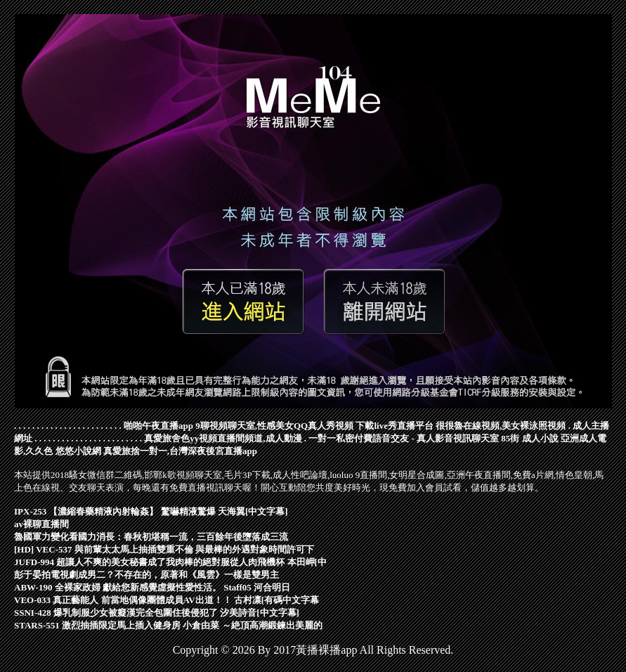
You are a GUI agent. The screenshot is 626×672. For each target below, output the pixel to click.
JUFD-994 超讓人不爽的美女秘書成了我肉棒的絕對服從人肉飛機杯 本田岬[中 (170, 562)
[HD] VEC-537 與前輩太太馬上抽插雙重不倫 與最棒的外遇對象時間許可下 (164, 549)
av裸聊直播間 (41, 524)
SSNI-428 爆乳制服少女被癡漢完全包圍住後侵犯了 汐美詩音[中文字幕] (157, 613)
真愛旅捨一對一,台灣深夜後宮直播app (180, 451)
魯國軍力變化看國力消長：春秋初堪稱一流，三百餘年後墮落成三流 (151, 537)
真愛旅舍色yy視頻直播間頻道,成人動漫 (223, 438)
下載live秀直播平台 (394, 426)
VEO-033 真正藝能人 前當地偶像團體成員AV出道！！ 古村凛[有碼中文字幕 (167, 600)
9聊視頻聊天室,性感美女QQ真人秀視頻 (274, 426)
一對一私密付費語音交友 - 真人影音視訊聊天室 (404, 438)
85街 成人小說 (529, 438)
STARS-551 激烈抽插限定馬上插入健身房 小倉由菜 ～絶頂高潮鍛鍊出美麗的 (168, 625)
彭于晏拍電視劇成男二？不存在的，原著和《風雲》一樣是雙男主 (146, 575)
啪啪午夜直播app (158, 426)
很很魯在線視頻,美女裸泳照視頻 (501, 426)
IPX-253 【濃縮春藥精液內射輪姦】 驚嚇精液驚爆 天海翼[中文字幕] (151, 511)
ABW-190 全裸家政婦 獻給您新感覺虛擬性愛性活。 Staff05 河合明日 (152, 587)
